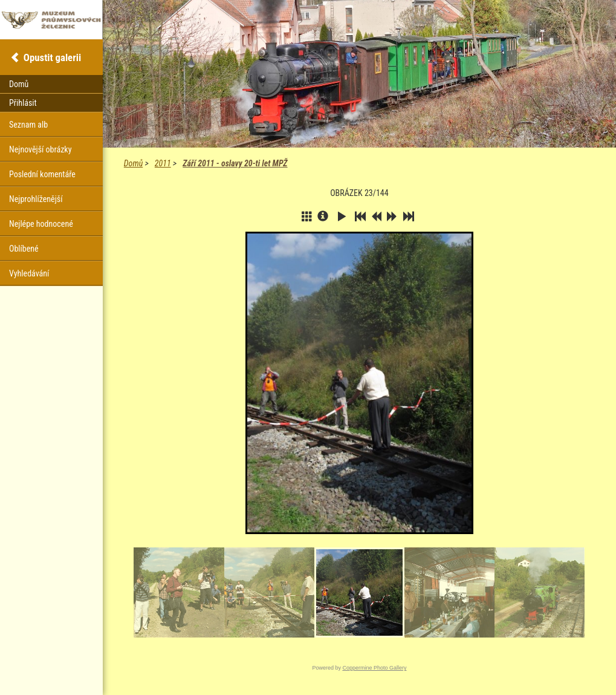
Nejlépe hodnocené (41, 224)
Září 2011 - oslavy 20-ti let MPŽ (235, 163)
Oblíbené (24, 249)
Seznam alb (28, 125)
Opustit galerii (52, 57)
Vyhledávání (29, 273)
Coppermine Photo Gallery (374, 668)
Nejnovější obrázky (41, 149)
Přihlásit (23, 103)
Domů (133, 163)
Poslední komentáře (42, 174)
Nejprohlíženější (36, 199)
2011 (163, 163)
